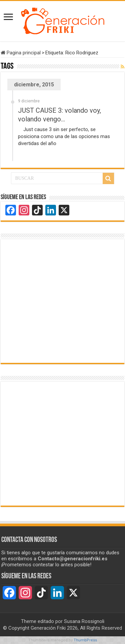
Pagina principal (21, 53)
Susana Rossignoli (84, 621)
